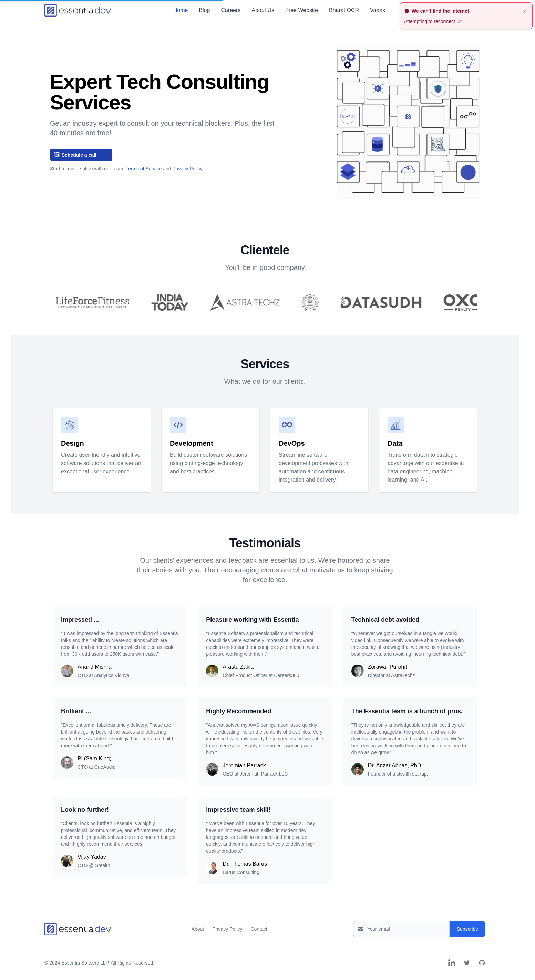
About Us (263, 10)
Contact (259, 929)
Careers (231, 10)
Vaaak (378, 10)
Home (181, 10)
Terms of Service (144, 169)
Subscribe (467, 929)
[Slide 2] (193, 179)
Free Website (302, 10)
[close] (525, 11)
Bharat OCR (344, 10)
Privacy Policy (187, 169)
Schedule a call (75, 155)
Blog (204, 10)
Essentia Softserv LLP (85, 963)
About (198, 929)
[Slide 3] (202, 179)
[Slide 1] (185, 179)
